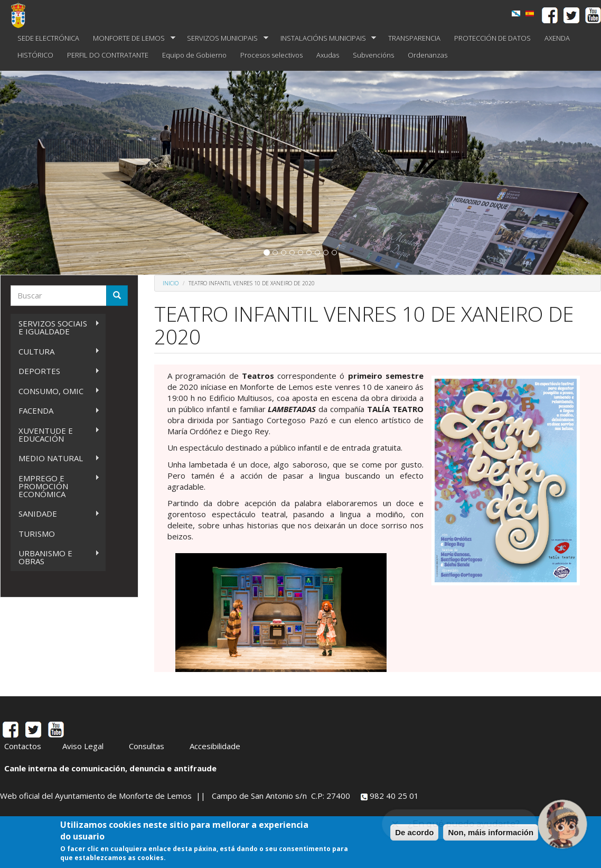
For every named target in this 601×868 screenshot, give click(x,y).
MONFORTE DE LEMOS (131, 38)
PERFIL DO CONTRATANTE (108, 55)
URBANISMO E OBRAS (55, 557)
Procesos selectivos (271, 55)
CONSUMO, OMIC (55, 391)
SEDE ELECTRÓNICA (48, 38)
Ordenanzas (428, 55)
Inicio (171, 283)
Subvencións (373, 55)
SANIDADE (55, 514)
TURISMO (37, 534)
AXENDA (557, 38)
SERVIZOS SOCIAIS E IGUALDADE (55, 327)
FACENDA (55, 411)
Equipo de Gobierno (194, 55)
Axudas (328, 55)
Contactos (23, 746)
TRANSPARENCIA (414, 38)
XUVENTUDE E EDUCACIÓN (55, 435)
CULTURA (55, 352)
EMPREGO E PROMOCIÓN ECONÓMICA (55, 486)
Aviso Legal (83, 746)
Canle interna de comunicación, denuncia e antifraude (110, 768)
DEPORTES (55, 371)
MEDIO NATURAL (55, 458)
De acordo (414, 832)
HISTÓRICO (35, 55)
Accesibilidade (215, 746)
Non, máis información (491, 832)
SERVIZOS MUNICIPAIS (224, 38)
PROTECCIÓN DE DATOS (492, 38)
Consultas (147, 746)
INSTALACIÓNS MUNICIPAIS (325, 38)
